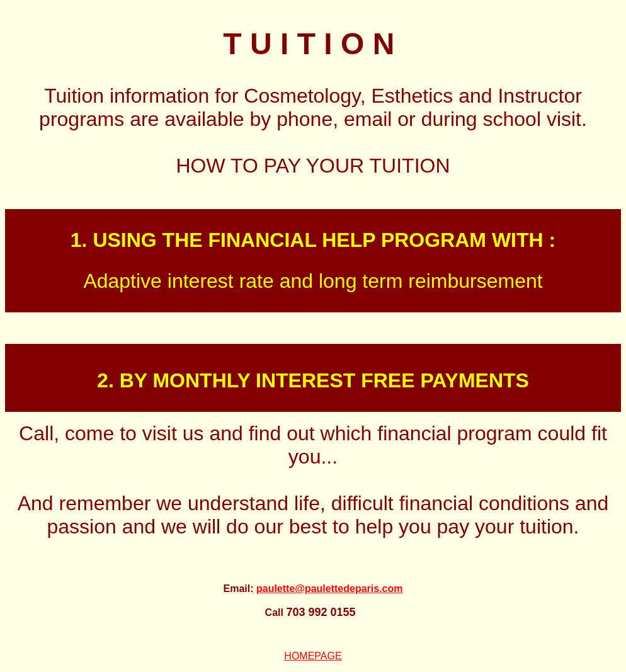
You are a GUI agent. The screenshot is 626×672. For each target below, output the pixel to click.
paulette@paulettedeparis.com (330, 589)
